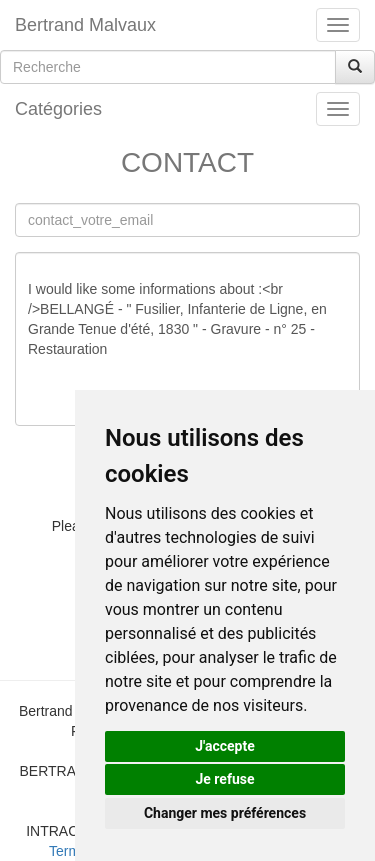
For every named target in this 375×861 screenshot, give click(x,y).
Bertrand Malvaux (85, 25)
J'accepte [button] (225, 746)
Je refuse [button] (224, 779)
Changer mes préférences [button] (225, 813)
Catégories (58, 109)
